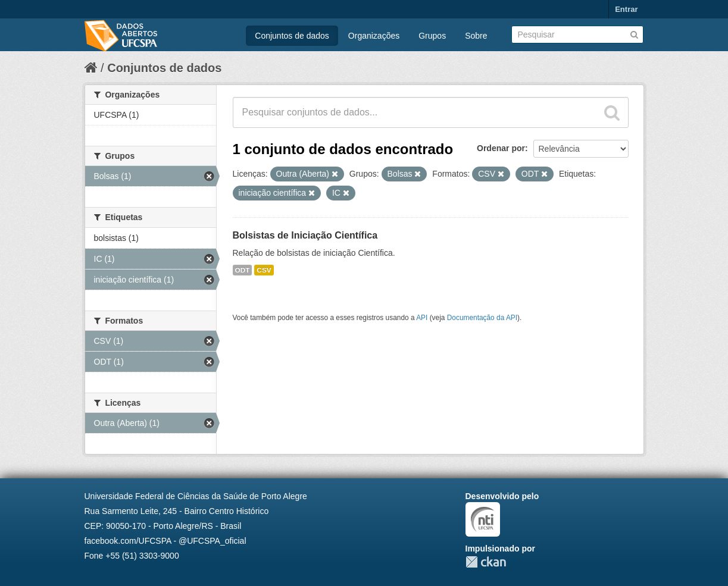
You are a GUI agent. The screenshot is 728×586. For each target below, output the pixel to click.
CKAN (486, 562)
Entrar (626, 9)
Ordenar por (501, 148)
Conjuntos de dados (292, 36)
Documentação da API (482, 318)
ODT (243, 270)
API (422, 318)
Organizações (374, 36)
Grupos (432, 36)
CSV (264, 270)
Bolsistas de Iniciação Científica (305, 235)
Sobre (476, 36)
